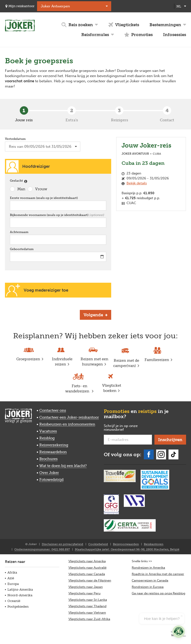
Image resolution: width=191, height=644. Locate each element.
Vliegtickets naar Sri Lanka (88, 600)
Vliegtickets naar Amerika (87, 561)
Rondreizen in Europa (148, 587)
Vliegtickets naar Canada (87, 574)
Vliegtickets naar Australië (87, 568)
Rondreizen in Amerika (148, 568)
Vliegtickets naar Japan (86, 587)
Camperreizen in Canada (150, 580)
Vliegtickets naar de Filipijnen (90, 580)
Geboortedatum (23, 249)
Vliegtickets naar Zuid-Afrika (89, 619)
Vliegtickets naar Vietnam (87, 612)
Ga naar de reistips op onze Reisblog (159, 593)
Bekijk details (137, 183)
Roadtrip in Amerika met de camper (158, 574)
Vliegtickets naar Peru (85, 593)
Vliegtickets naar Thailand (87, 606)
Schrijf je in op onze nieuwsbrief (122, 428)
